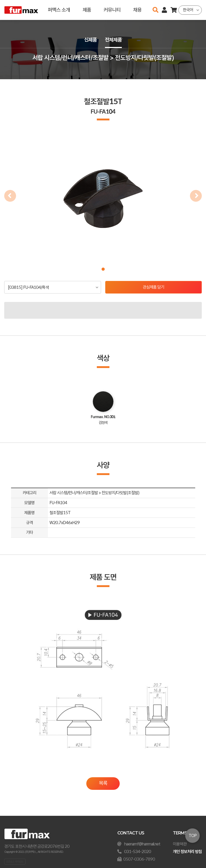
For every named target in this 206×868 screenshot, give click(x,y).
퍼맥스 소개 (59, 10)
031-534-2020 (138, 852)
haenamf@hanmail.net (142, 844)
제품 (87, 10)
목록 (103, 783)
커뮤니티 (112, 10)
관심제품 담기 (154, 287)
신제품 (91, 40)
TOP (193, 836)
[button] (103, 269)
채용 (137, 10)
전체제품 (114, 40)
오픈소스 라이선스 (15, 861)
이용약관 (180, 844)
